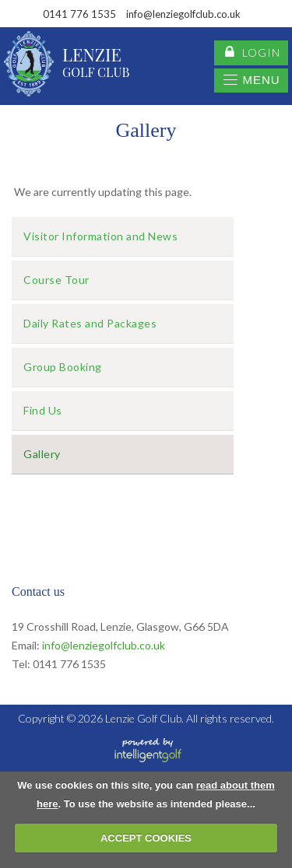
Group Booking (63, 367)
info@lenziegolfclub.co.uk (104, 645)
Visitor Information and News (100, 236)
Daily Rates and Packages (90, 323)
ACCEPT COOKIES (146, 838)
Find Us (43, 410)
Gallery (42, 454)
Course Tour (56, 280)
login (253, 53)
